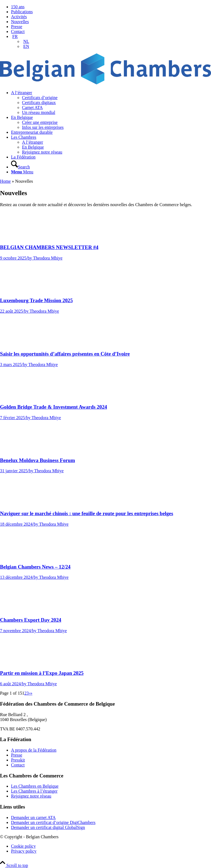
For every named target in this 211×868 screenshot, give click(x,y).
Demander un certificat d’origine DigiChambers (53, 822)
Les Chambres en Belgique (35, 786)
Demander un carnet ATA (33, 817)
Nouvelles (20, 22)
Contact (18, 32)
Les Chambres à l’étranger (34, 791)
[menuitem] (111, 7)
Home (5, 181)
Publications (22, 12)
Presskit (18, 760)
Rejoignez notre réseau (31, 796)
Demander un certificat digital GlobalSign (48, 827)
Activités (19, 17)
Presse (17, 27)
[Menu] (22, 172)
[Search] (20, 167)
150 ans (18, 7)
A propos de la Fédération (34, 750)
